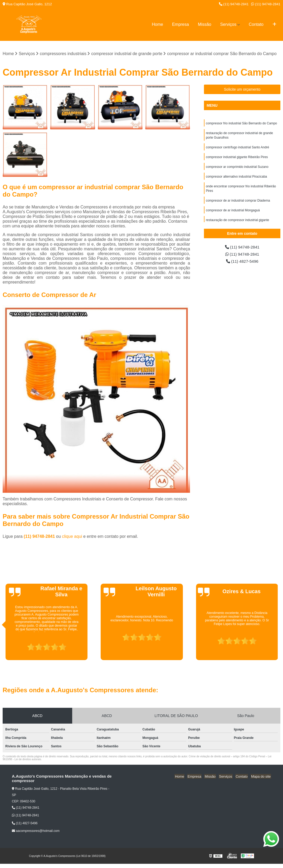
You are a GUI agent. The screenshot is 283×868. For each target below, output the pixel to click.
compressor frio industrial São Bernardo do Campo (241, 124)
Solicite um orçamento (242, 90)
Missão (205, 24)
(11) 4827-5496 (242, 262)
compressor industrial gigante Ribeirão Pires (237, 158)
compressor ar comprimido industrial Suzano (237, 168)
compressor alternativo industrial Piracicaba (236, 178)
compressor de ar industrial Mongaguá (233, 213)
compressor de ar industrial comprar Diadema (238, 203)
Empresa (180, 24)
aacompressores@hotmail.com (36, 831)
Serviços (228, 24)
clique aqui (72, 537)
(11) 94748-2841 (234, 4)
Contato (256, 24)
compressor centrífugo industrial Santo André (237, 148)
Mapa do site (261, 777)
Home (157, 24)
